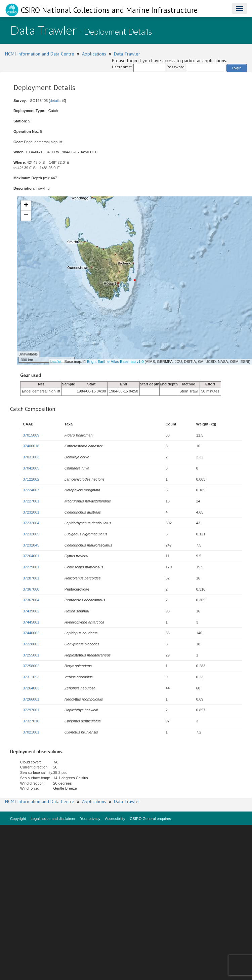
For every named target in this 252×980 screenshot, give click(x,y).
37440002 (31, 633)
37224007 (31, 490)
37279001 (31, 567)
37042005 (31, 468)
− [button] (26, 216)
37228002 (31, 644)
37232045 (31, 545)
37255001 (31, 655)
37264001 (31, 556)
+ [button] (26, 205)
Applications (94, 54)
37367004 (31, 600)
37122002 (31, 479)
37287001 (31, 578)
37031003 (31, 457)
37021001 (31, 732)
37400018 (31, 446)
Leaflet (56, 362)
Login (237, 68)
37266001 (31, 699)
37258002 (31, 666)
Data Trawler (127, 54)
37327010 (31, 721)
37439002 (31, 611)
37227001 (31, 501)
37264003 (31, 688)
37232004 (31, 523)
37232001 (31, 512)
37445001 (31, 622)
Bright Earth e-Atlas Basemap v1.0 (115, 362)
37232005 (31, 534)
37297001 (31, 710)
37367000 (31, 589)
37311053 (31, 677)
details (55, 101)
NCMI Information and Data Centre (40, 54)
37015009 (31, 435)
